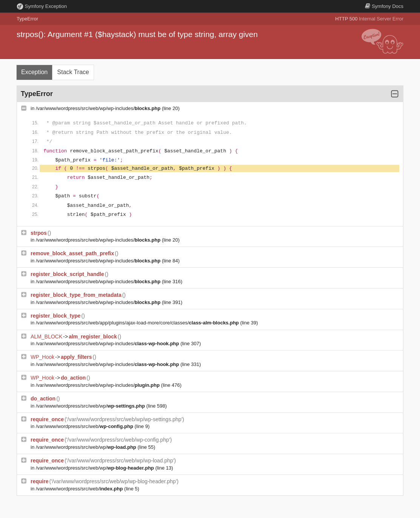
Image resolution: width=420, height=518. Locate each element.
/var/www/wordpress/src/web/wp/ (91, 406)
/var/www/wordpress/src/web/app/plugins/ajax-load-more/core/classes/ (138, 323)
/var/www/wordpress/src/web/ (85, 426)
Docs (384, 6)
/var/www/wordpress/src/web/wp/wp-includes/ (99, 108)
